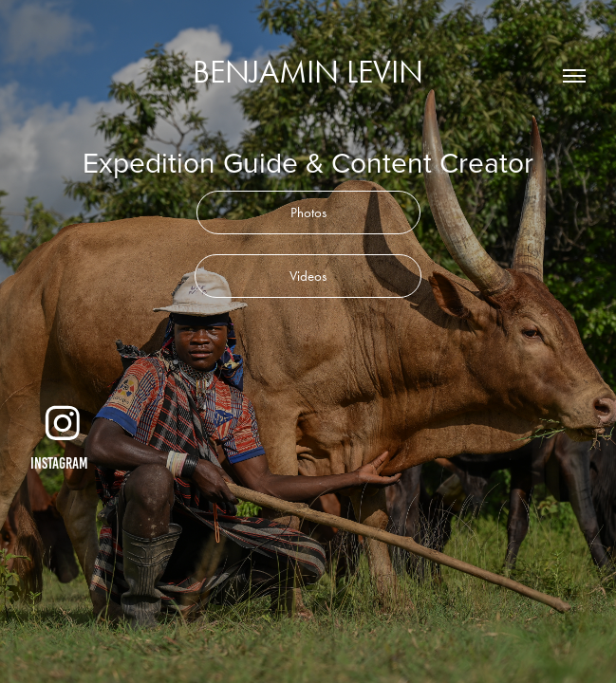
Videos (308, 276)
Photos (308, 212)
